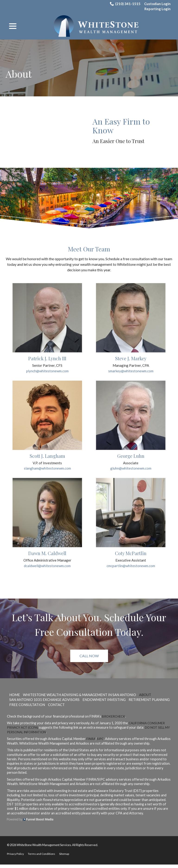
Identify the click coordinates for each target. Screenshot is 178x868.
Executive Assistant (131, 563)
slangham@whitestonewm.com (47, 471)
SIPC (101, 742)
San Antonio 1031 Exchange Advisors (47, 703)
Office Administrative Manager (47, 563)
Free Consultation (76, 708)
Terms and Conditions (43, 857)
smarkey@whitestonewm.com (131, 372)
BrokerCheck (114, 720)
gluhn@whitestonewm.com (131, 471)
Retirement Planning (31, 708)
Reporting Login (157, 9)
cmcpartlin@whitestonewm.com (131, 569)
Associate (131, 465)
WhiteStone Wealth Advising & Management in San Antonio (86, 698)
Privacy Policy (16, 857)
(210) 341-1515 (124, 4)
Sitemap (67, 857)
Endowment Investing (111, 703)
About (19, 74)
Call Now (89, 659)
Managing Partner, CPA (131, 367)
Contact (107, 708)
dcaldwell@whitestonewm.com (47, 569)
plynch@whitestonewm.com (47, 372)
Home (15, 698)
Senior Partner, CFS (47, 367)
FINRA (91, 742)
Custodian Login (157, 4)
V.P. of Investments (47, 465)
